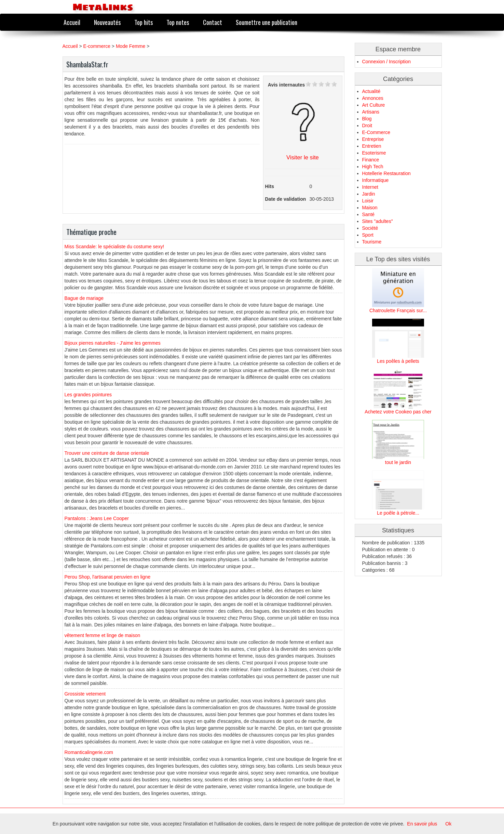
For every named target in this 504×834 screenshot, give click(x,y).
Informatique (376, 180)
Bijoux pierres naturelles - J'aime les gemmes (113, 343)
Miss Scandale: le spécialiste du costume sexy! (114, 247)
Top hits (144, 22)
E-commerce (97, 46)
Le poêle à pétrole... (398, 513)
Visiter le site (303, 157)
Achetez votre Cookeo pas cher (398, 412)
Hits (270, 186)
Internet (370, 187)
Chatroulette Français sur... (398, 310)
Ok (448, 824)
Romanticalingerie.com (89, 752)
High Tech (373, 167)
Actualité (371, 91)
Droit (367, 125)
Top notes (178, 22)
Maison (370, 208)
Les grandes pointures (88, 395)
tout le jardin (398, 462)
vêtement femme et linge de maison (103, 635)
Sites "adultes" (378, 221)
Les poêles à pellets (398, 361)
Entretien (372, 146)
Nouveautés (107, 22)
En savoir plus (422, 824)
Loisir (368, 201)
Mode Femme (131, 46)
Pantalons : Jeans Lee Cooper (97, 518)
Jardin (369, 194)
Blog (367, 119)
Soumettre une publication (267, 22)
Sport (368, 235)
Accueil (72, 22)
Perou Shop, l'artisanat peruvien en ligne (108, 577)
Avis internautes (286, 85)
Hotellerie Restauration (386, 173)
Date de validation (286, 199)
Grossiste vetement (85, 694)
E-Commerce (376, 132)
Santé (369, 214)
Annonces (373, 98)
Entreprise (373, 139)
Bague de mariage (84, 298)
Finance (371, 160)
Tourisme (372, 242)
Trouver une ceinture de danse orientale (107, 453)
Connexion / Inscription (386, 62)
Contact (213, 22)
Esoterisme (374, 153)
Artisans (371, 112)
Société (370, 228)
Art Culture (374, 105)
